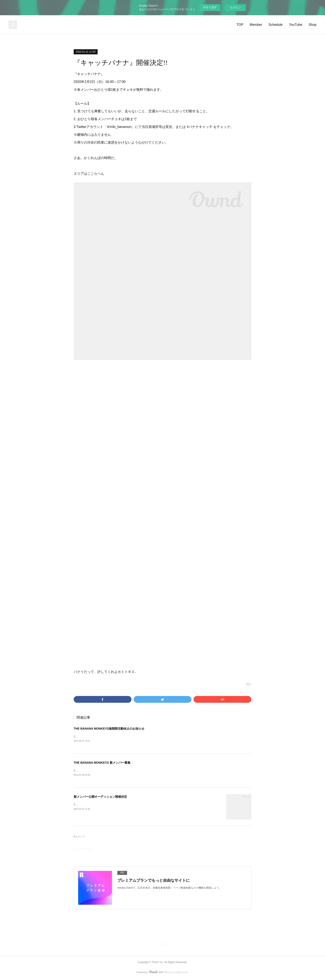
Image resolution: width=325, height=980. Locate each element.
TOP (240, 25)
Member (256, 25)
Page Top (162, 946)
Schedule (276, 25)
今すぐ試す (210, 7)
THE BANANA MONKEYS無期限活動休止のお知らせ (109, 729)
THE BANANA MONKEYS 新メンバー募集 (102, 763)
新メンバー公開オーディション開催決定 (100, 797)
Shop (313, 25)
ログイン (235, 8)
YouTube (296, 25)
